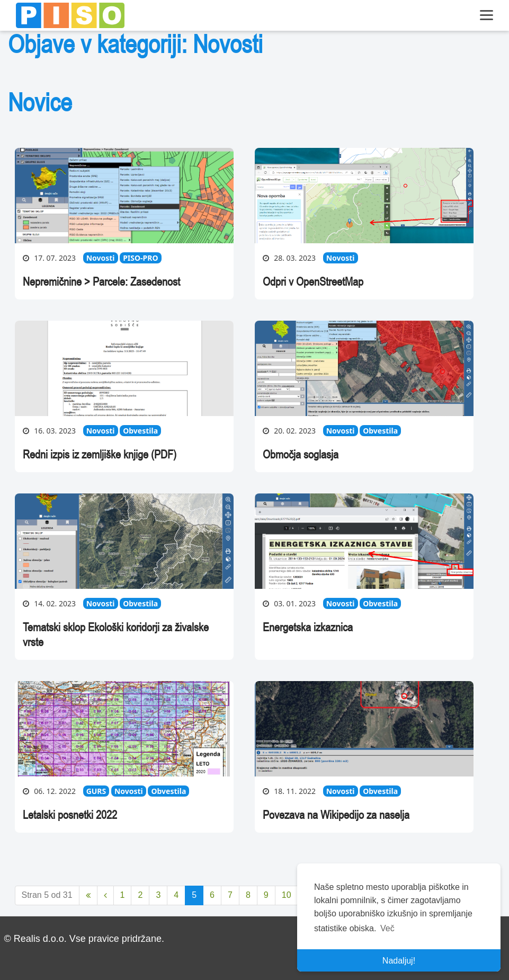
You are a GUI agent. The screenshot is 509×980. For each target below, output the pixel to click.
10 (287, 895)
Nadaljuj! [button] (399, 961)
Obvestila (140, 431)
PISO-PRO (140, 258)
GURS (96, 791)
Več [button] (387, 928)
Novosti (101, 258)
